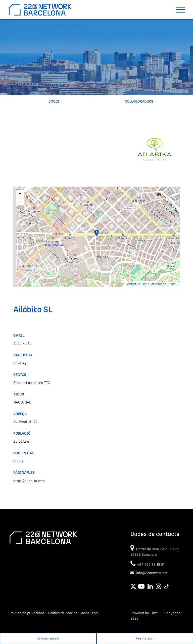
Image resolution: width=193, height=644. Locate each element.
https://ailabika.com (29, 481)
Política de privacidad (27, 613)
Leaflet (131, 284)
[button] (96, 233)
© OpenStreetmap (152, 284)
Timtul (173, 284)
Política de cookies (63, 613)
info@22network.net (152, 573)
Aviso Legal (90, 613)
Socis (54, 102)
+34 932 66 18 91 (148, 565)
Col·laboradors (139, 102)
